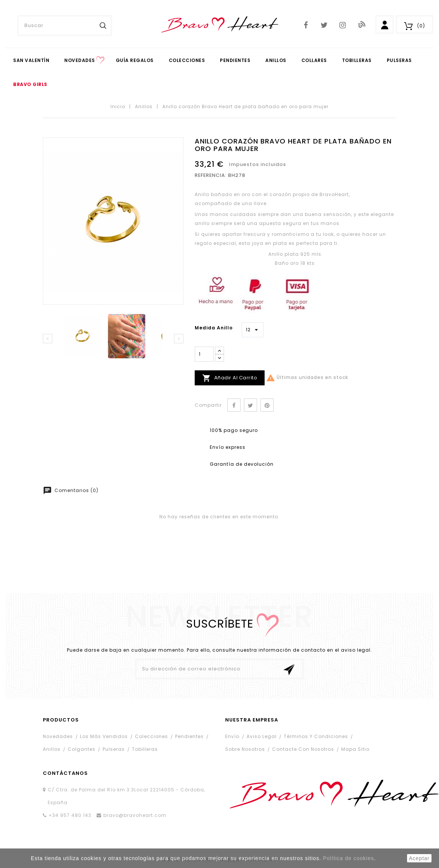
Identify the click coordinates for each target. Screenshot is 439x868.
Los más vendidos (104, 736)
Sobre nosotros (245, 749)
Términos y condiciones (316, 736)
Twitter (324, 25)
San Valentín (31, 60)
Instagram (343, 25)
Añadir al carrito (230, 378)
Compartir (234, 405)
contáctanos (65, 773)
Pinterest (267, 405)
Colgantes (82, 749)
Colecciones (187, 60)
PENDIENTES (235, 60)
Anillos (276, 60)
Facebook (306, 25)
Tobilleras (357, 60)
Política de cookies (348, 858)
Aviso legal (262, 736)
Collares (314, 60)
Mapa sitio (355, 749)
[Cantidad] (204, 354)
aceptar (419, 858)
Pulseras (399, 60)
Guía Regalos (135, 60)
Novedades (80, 60)
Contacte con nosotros (303, 749)
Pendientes (189, 736)
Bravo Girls (30, 84)
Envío (232, 736)
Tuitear (251, 405)
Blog (361, 24)
